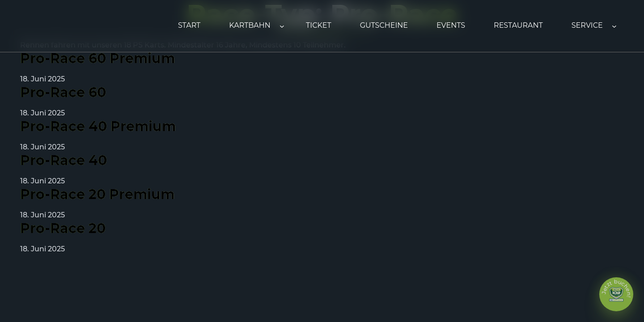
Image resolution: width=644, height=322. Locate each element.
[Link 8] (319, 26)
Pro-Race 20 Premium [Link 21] (97, 195)
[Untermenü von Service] (614, 26)
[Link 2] (250, 26)
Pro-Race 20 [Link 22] (63, 229)
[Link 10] (451, 26)
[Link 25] (616, 294)
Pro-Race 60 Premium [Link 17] (97, 59)
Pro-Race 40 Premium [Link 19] (98, 127)
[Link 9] (384, 26)
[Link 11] (518, 26)
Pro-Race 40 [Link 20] (64, 161)
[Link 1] (189, 26)
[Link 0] (65, 26)
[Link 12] (587, 26)
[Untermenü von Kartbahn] (282, 26)
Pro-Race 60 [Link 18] (63, 93)
